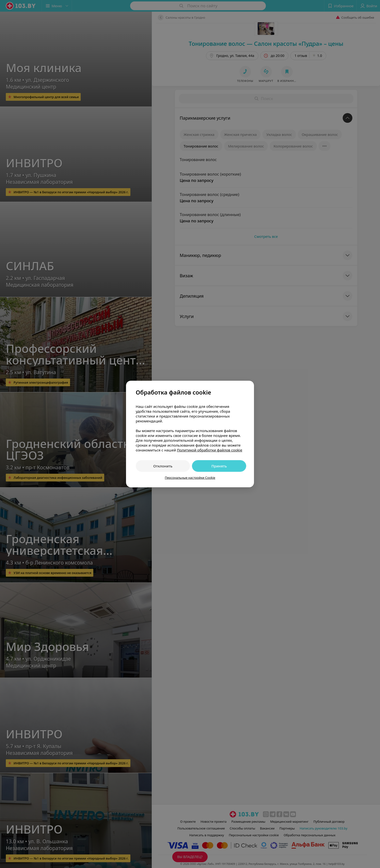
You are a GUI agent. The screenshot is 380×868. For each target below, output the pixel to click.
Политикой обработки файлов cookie (210, 450)
